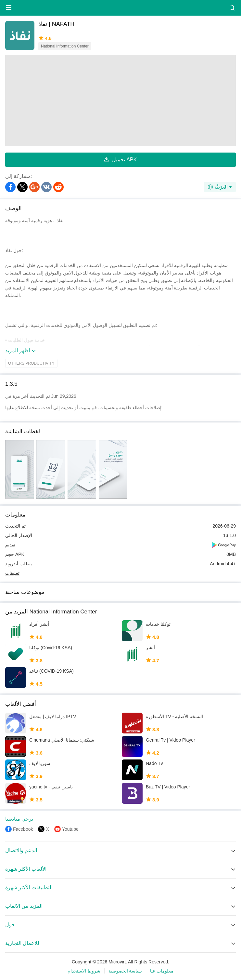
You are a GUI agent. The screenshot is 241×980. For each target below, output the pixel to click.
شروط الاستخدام (84, 971)
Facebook (23, 829)
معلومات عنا (162, 971)
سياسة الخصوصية (125, 971)
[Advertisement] (120, 101)
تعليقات (12, 573)
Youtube (70, 829)
